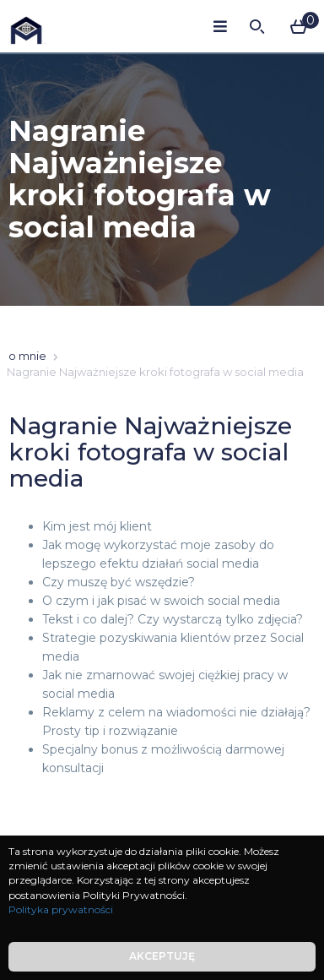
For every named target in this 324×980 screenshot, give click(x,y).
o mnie (27, 356)
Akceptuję (162, 956)
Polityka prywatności (61, 909)
